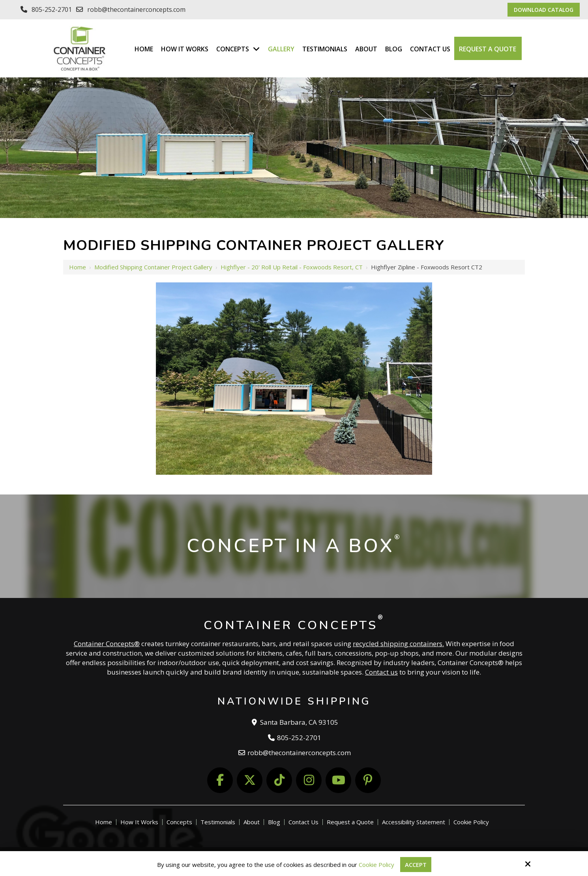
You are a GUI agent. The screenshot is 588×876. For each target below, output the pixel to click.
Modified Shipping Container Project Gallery (153, 267)
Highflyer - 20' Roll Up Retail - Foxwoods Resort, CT (292, 267)
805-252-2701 (52, 9)
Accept (416, 865)
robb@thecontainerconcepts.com (136, 9)
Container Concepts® (107, 644)
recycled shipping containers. (398, 644)
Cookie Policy (376, 865)
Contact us (381, 672)
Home (78, 267)
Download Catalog (544, 10)
